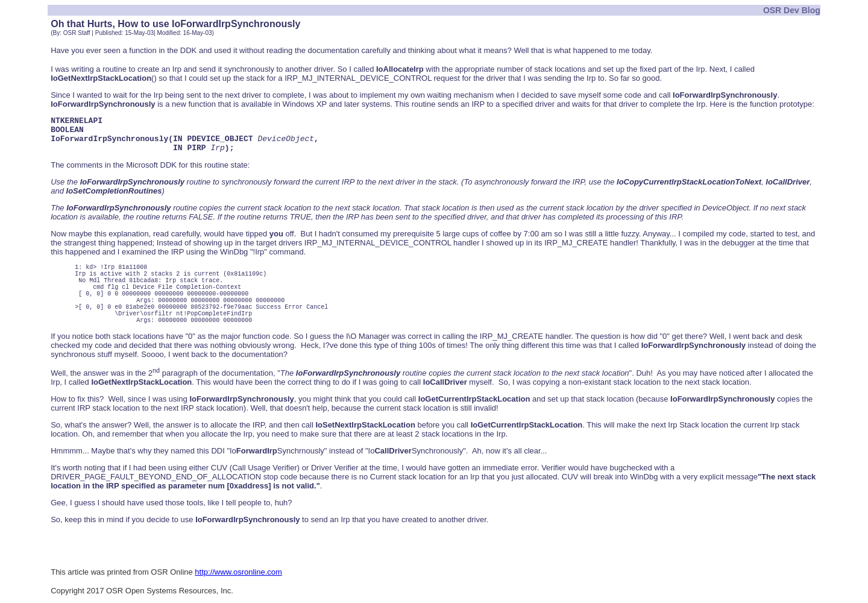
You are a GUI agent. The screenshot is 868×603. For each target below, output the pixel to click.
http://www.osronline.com (238, 572)
